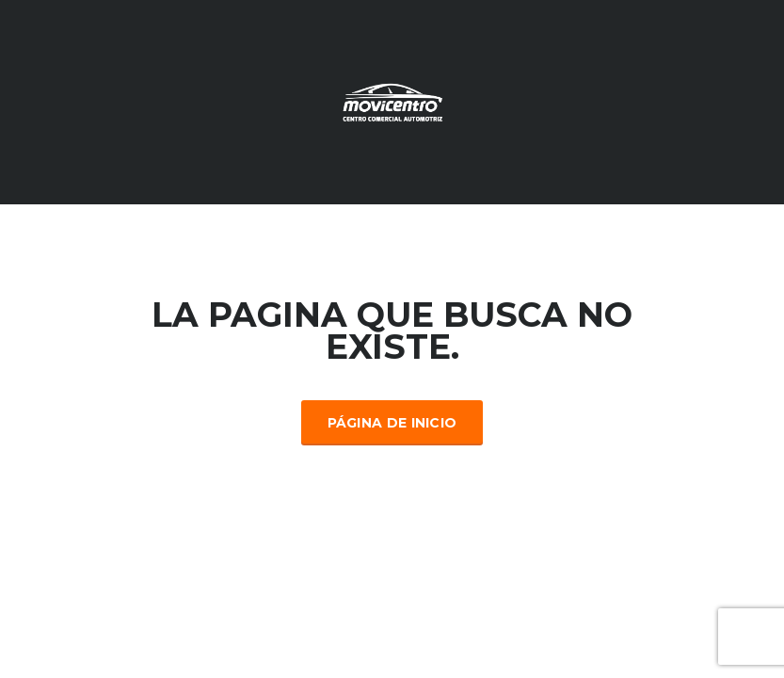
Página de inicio (392, 423)
